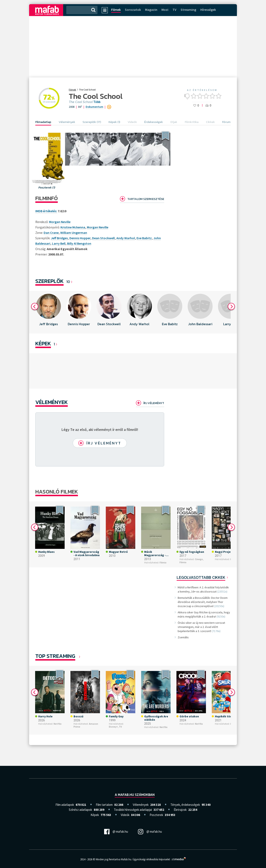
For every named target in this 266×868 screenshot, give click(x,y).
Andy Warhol (126, 238)
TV (174, 10)
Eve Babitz (144, 238)
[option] (48, 312)
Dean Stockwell (103, 238)
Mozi (165, 10)
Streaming (188, 10)
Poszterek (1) (47, 188)
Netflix (58, 724)
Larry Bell (59, 243)
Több (97, 102)
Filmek (116, 10)
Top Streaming (55, 656)
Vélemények (52, 402)
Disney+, (114, 727)
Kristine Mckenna (73, 227)
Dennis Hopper (80, 238)
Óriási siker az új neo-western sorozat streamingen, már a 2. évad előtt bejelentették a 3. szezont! (201, 627)
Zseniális (183, 637)
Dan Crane (51, 233)
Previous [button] (35, 306)
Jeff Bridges (59, 238)
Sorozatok (133, 10)
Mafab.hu (126, 859)
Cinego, (199, 559)
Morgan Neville (98, 227)
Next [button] (231, 306)
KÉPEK (43, 343)
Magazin (151, 10)
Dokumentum (94, 107)
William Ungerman (74, 233)
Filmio (163, 563)
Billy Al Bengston (79, 243)
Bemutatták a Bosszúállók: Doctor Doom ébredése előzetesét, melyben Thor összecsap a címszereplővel (203, 602)
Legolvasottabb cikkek (201, 577)
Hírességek (208, 10)
